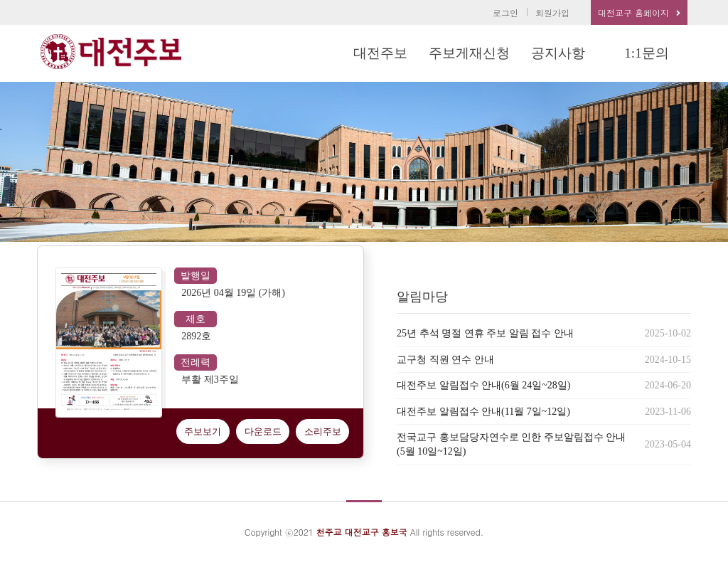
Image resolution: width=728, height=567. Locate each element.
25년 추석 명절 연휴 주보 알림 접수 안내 (485, 333)
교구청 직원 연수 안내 (445, 360)
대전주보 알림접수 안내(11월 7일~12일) (483, 412)
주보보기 (203, 431)
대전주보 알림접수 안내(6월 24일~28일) (483, 385)
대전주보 (380, 53)
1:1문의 (646, 53)
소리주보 (323, 431)
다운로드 (263, 431)
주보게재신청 (469, 53)
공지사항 (558, 53)
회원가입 (552, 12)
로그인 (505, 12)
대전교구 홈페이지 (639, 12)
